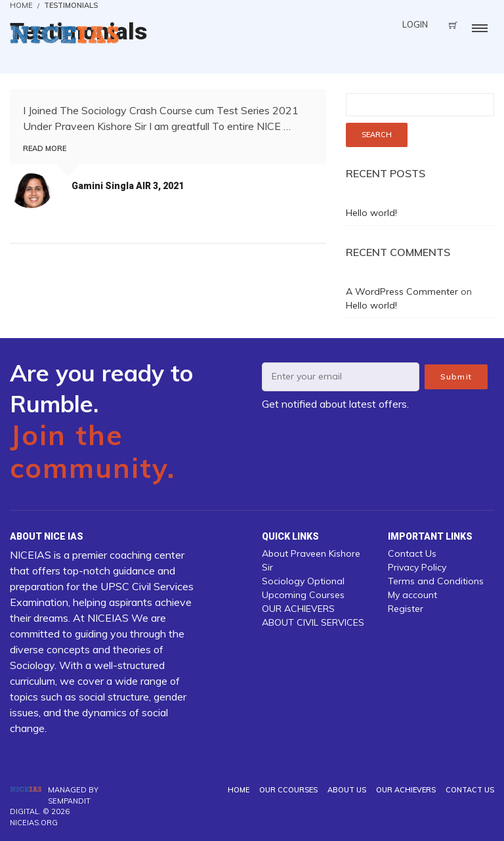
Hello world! (371, 213)
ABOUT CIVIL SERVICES (313, 622)
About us (347, 790)
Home (239, 790)
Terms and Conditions (436, 581)
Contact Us (412, 553)
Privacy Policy (417, 567)
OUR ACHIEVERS (298, 609)
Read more (45, 148)
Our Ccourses (288, 790)
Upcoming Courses (303, 595)
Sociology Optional (303, 581)
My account (412, 595)
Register (406, 609)
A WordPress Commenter (402, 291)
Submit (456, 377)
